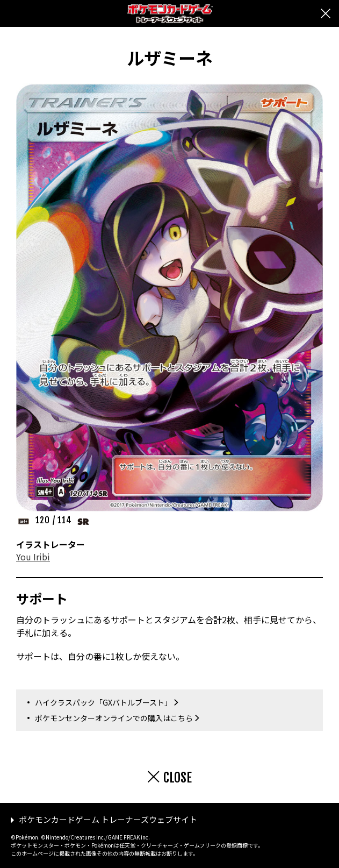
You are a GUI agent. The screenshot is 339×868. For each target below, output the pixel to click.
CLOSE (178, 778)
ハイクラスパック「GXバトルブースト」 (103, 702)
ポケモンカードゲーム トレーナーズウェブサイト (108, 819)
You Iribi (33, 557)
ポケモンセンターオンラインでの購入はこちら (114, 718)
